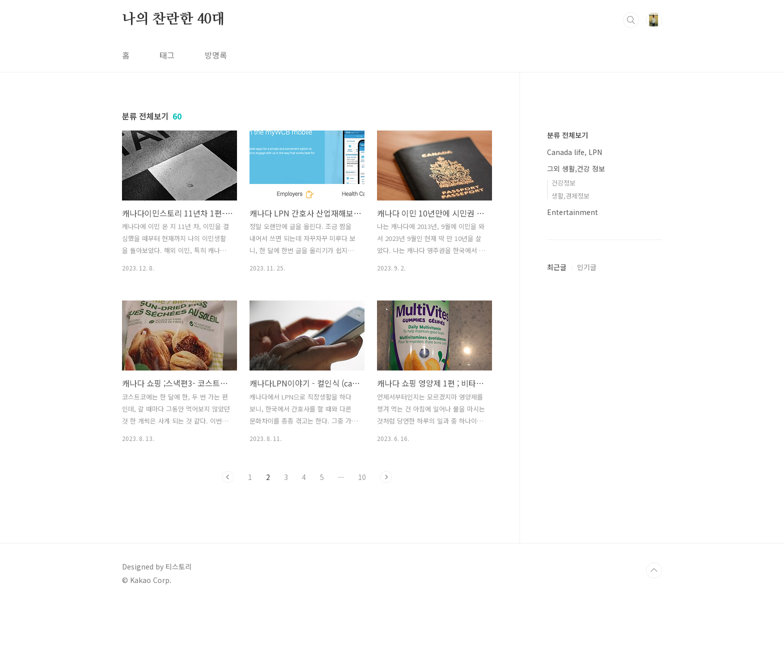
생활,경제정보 (570, 496)
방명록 (216, 55)
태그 (167, 55)
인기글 (587, 567)
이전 (228, 477)
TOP (654, 638)
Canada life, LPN (574, 452)
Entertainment (572, 512)
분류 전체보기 (567, 435)
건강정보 (563, 483)
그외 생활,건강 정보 (576, 468)
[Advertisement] (604, 270)
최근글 (557, 567)
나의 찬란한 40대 (173, 19)
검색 (631, 20)
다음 (386, 477)
